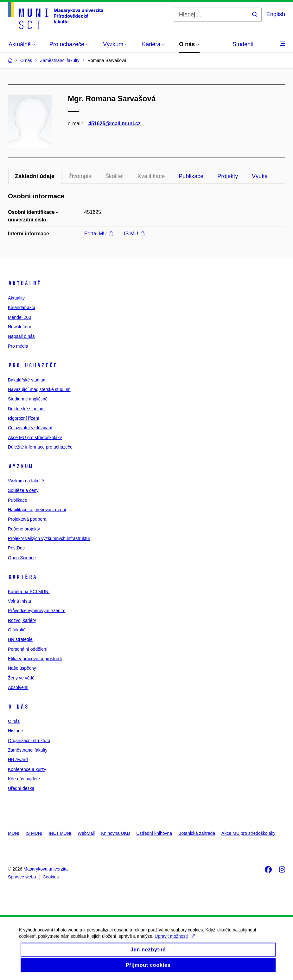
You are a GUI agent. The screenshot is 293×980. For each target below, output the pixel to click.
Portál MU (99, 234)
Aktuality (16, 298)
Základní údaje (35, 176)
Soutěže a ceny (23, 490)
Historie (15, 731)
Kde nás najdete (24, 779)
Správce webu (22, 877)
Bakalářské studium (27, 380)
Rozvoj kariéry (22, 620)
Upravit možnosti (174, 944)
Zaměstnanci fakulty (28, 750)
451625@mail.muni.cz (115, 124)
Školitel (114, 176)
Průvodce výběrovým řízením (37, 611)
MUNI (14, 833)
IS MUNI (34, 833)
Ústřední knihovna (154, 833)
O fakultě (17, 630)
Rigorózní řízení (24, 418)
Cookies (51, 877)
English (276, 14)
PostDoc (16, 548)
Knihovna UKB (115, 833)
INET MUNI (60, 833)
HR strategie (20, 639)
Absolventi (18, 687)
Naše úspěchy (22, 668)
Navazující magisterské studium (39, 389)
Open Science (22, 558)
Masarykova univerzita (45, 869)
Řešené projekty (24, 529)
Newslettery (19, 327)
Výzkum (20, 466)
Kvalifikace (151, 176)
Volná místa (19, 601)
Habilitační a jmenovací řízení (37, 510)
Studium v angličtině (28, 399)
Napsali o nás (21, 336)
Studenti (243, 44)
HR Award (18, 760)
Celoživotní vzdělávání (30, 428)
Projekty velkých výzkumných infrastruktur (49, 538)
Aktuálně (24, 283)
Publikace (191, 176)
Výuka (260, 176)
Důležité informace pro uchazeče (40, 447)
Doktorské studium (26, 409)
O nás (18, 707)
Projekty (228, 176)
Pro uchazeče (33, 365)
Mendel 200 (19, 317)
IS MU (134, 234)
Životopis (80, 176)
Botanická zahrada (197, 833)
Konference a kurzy (27, 769)
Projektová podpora (27, 519)
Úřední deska (21, 788)
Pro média (18, 346)
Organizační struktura (29, 741)
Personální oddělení (28, 649)
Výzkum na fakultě (26, 481)
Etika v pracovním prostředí (35, 659)
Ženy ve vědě (21, 678)
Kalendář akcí (22, 307)
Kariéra (22, 577)
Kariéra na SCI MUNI (29, 592)
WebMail (86, 833)
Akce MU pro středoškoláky (35, 437)
